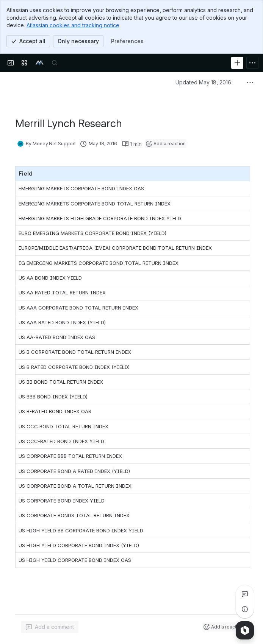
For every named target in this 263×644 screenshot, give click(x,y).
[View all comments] (245, 594)
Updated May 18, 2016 (203, 82)
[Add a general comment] (50, 627)
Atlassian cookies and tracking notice (73, 25)
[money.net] (39, 63)
